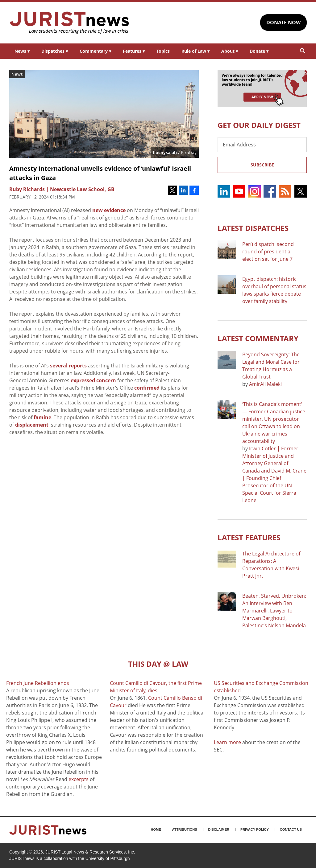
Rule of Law (195, 51)
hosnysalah (165, 152)
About (230, 51)
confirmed (147, 388)
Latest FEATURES (249, 537)
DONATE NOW (283, 23)
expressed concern (93, 380)
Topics (163, 51)
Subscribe (262, 165)
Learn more (227, 742)
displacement (32, 425)
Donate (259, 51)
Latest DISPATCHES (253, 228)
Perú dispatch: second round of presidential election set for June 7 (268, 252)
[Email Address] (262, 145)
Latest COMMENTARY (258, 338)
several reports (68, 366)
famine (42, 417)
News (22, 51)
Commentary (95, 51)
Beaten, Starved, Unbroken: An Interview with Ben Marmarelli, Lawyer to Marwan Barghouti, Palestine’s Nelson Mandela (274, 611)
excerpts (79, 779)
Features (134, 51)
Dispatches (55, 51)
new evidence (109, 210)
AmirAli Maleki (265, 384)
